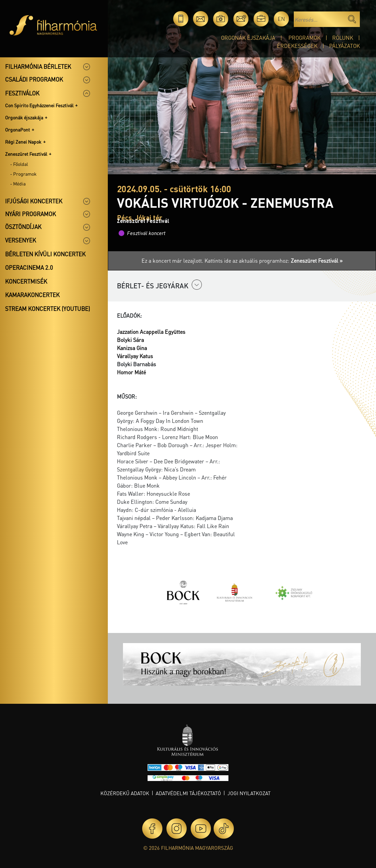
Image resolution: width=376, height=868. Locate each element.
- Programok (23, 174)
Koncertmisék (26, 281)
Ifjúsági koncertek (34, 201)
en (281, 19)
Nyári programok (30, 214)
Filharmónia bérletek (38, 66)
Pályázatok (344, 46)
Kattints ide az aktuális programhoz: (274, 261)
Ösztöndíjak (23, 227)
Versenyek (21, 240)
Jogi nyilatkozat (249, 793)
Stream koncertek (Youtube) (48, 309)
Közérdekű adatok (125, 793)
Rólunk (343, 38)
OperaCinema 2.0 (29, 267)
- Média (18, 183)
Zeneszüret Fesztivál (26, 154)
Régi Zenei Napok (23, 142)
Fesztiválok (22, 93)
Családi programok (34, 79)
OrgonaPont (18, 129)
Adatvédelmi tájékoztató (188, 793)
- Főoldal (19, 164)
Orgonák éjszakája (248, 38)
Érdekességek (297, 46)
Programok (304, 38)
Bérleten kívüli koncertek (45, 254)
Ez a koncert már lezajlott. (173, 261)
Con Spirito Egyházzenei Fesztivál (39, 105)
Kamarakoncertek (32, 295)
